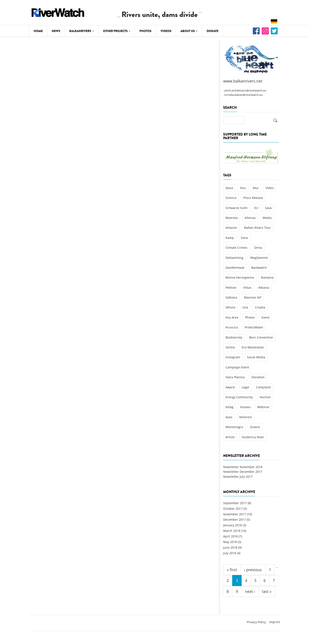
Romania (267, 277)
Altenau (250, 218)
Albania (264, 288)
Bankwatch (259, 268)
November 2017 (235, 514)
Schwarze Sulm (236, 208)
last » (267, 591)
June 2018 (230, 547)
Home (38, 31)
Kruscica (232, 327)
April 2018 (230, 536)
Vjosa (229, 188)
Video (270, 188)
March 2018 (232, 531)
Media (267, 218)
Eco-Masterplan (253, 347)
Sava (268, 208)
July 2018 (230, 553)
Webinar (263, 407)
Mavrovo (232, 218)
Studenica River (253, 437)
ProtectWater (254, 327)
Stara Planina (235, 377)
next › (250, 591)
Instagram (233, 357)
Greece (255, 427)
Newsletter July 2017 (238, 477)
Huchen (265, 397)
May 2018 (230, 542)
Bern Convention (261, 337)
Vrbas (247, 288)
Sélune (230, 307)
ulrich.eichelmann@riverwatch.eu (245, 91)
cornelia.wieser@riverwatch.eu (243, 95)
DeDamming (234, 258)
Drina (258, 248)
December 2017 (234, 520)
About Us (189, 31)
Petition (231, 288)
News (56, 31)
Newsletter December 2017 (243, 472)
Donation (258, 377)
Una (245, 307)
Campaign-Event (237, 367)
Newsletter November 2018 (243, 467)
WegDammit (259, 258)
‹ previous (253, 570)
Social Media (256, 357)
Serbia (230, 347)
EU (256, 208)
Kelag (229, 407)
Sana (244, 238)
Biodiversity (234, 337)
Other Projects (117, 31)
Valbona (231, 297)
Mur (256, 188)
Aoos (229, 417)
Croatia (260, 307)
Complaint (263, 387)
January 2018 (233, 525)
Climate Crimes (236, 248)
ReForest (245, 417)
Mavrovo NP (253, 297)
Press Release (253, 198)
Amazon (231, 228)
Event (266, 317)
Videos (166, 31)
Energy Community (239, 397)
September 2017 (235, 503)
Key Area (232, 317)
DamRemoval (235, 268)
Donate (213, 31)
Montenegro (234, 427)
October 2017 (233, 509)
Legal (245, 387)
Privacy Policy (256, 622)
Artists (230, 437)
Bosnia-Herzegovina (240, 277)
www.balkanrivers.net (243, 81)
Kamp (230, 238)
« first (232, 570)
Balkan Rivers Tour (257, 228)
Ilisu (243, 188)
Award (230, 387)
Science (231, 198)
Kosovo (245, 407)
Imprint (275, 622)
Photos (145, 31)
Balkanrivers (82, 31)
